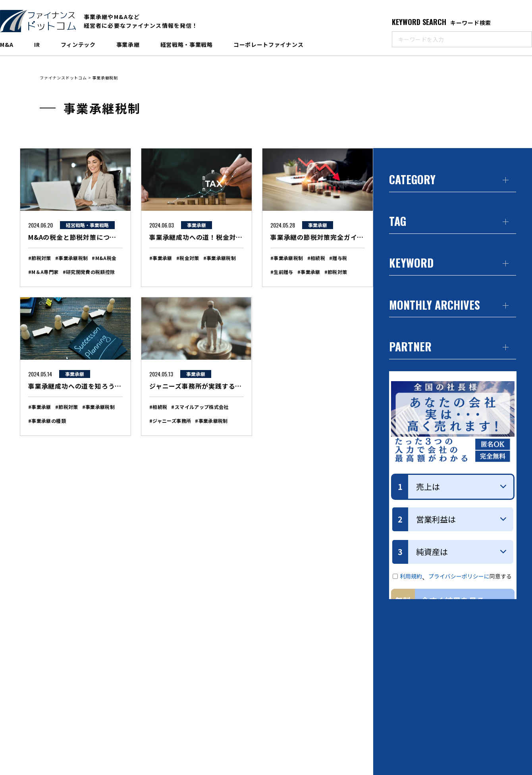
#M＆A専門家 (43, 272)
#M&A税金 (104, 258)
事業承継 (128, 44)
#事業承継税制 (72, 258)
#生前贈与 (282, 272)
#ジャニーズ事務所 (170, 421)
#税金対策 (188, 258)
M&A (7, 44)
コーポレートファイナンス (268, 44)
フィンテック (78, 44)
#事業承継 (161, 258)
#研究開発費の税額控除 (89, 272)
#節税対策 (40, 258)
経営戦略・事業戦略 (187, 44)
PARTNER (410, 348)
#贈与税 (338, 258)
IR (37, 44)
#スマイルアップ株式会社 (200, 407)
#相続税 (316, 258)
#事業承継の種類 (47, 421)
